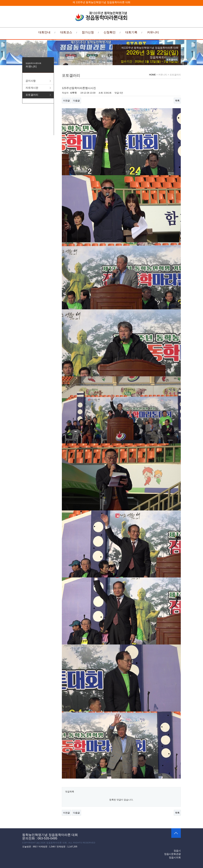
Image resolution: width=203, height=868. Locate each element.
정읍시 (177, 851)
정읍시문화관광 (172, 854)
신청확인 (110, 32)
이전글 (66, 101)
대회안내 (44, 32)
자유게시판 (32, 88)
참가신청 (88, 32)
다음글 (76, 101)
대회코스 (66, 32)
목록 (177, 101)
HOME (152, 75)
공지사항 (31, 81)
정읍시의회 (175, 857)
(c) (38, 843)
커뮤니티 (153, 32)
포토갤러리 (32, 95)
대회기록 (131, 32)
